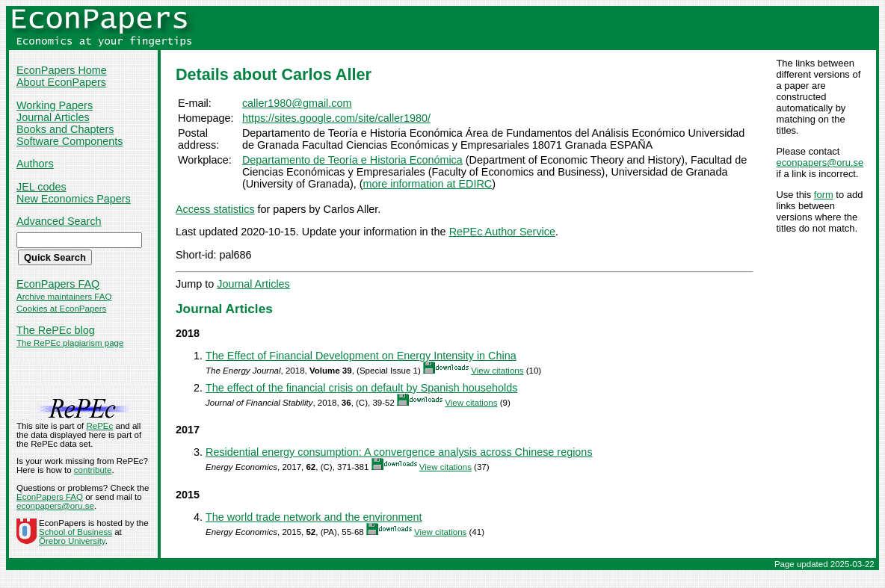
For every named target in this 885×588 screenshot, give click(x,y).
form (824, 195)
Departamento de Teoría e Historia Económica (352, 160)
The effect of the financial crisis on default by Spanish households (361, 388)
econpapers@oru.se (820, 163)
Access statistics (215, 209)
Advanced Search (59, 221)
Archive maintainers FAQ (64, 297)
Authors (35, 164)
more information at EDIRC (427, 184)
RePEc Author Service (502, 232)
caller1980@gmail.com (297, 103)
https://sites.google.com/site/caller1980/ (336, 118)
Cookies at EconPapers (61, 309)
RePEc (99, 426)
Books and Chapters (65, 129)
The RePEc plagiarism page (70, 343)
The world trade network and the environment (314, 517)
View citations (497, 371)
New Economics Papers (74, 199)
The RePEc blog (56, 330)
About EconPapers (61, 82)
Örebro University (72, 541)
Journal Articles (53, 117)
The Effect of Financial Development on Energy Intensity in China (361, 356)
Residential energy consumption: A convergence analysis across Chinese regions (399, 452)
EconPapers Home (62, 70)
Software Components (70, 141)
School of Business (75, 532)
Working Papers (55, 105)
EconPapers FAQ (58, 284)
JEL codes (41, 187)
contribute (93, 470)
